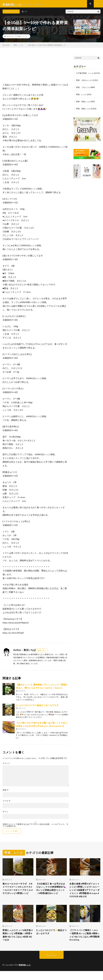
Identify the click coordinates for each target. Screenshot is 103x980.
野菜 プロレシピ (84, 92)
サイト (5, 814)
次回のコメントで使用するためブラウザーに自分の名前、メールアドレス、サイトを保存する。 (35, 827)
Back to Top (52, 965)
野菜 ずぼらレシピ (85, 85)
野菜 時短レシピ (84, 106)
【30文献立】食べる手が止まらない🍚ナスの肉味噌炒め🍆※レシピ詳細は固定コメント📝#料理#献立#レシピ (51, 893)
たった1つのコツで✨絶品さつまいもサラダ (37, 707)
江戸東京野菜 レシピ (86, 75)
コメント (6, 765)
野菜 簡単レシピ (84, 113)
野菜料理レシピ (25, 974)
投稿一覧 (41, 652)
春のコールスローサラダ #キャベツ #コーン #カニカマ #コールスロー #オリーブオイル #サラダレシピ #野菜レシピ (18, 893)
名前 (6, 792)
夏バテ (25, 13)
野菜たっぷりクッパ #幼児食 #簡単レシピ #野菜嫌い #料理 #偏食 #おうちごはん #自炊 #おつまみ (18, 943)
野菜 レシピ (23, 38)
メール (7, 803)
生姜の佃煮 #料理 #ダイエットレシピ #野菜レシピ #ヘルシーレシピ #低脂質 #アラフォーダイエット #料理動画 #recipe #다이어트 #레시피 (85, 895)
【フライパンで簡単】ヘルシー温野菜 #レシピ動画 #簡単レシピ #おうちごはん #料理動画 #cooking (84, 943)
